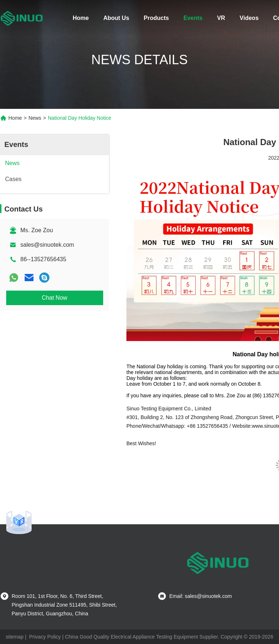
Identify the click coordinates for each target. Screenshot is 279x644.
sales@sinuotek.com (47, 245)
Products (156, 18)
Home (81, 18)
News (35, 118)
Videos (249, 18)
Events (193, 18)
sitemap (15, 637)
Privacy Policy (45, 637)
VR (221, 18)
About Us (116, 18)
